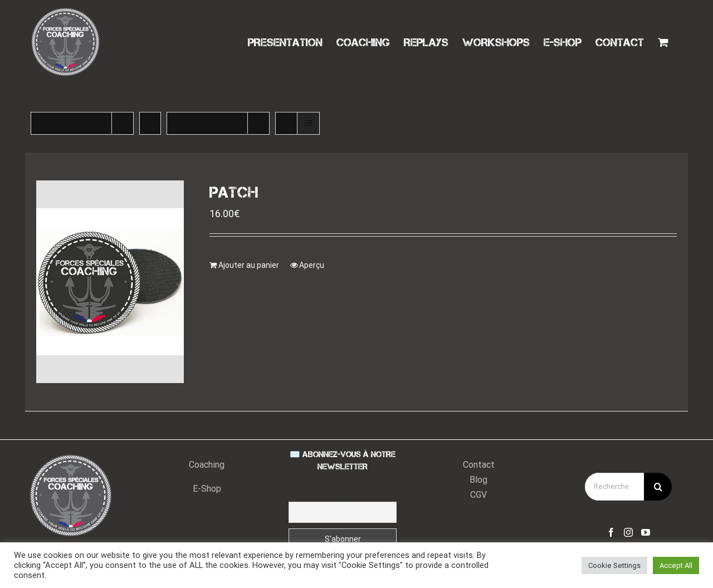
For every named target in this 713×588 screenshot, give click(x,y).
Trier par (72, 123)
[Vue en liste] (308, 123)
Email (343, 496)
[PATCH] (110, 282)
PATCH (234, 192)
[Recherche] (658, 488)
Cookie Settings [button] (614, 565)
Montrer (204, 123)
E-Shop (207, 490)
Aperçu (312, 265)
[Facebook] (611, 533)
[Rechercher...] (614, 488)
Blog (478, 481)
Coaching (207, 466)
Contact (479, 466)
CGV (478, 496)
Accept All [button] (676, 565)
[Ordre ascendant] (150, 123)
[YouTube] (646, 533)
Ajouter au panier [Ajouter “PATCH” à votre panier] (249, 265)
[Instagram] (628, 533)
